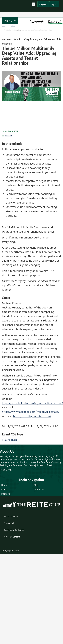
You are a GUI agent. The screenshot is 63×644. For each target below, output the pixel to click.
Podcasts (13, 26)
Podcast (9, 136)
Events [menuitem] (5, 489)
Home (4, 26)
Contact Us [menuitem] (39, 489)
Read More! (6, 470)
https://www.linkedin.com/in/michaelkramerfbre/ (32, 403)
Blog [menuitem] (36, 485)
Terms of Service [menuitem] (11, 516)
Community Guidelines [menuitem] (14, 530)
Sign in (54, 4)
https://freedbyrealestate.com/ (32, 416)
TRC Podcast (9, 440)
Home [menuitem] (4, 485)
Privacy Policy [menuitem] (10, 523)
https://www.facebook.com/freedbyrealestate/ (31, 412)
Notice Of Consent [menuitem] (12, 537)
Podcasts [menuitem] (6, 494)
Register (43, 4)
